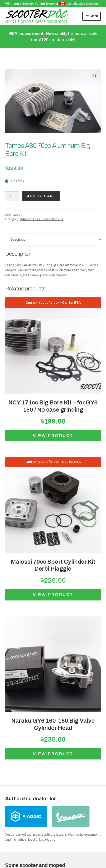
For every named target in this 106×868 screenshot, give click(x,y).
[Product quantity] (12, 196)
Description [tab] (19, 239)
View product (53, 436)
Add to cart (41, 196)
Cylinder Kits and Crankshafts (42, 219)
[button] (95, 75)
